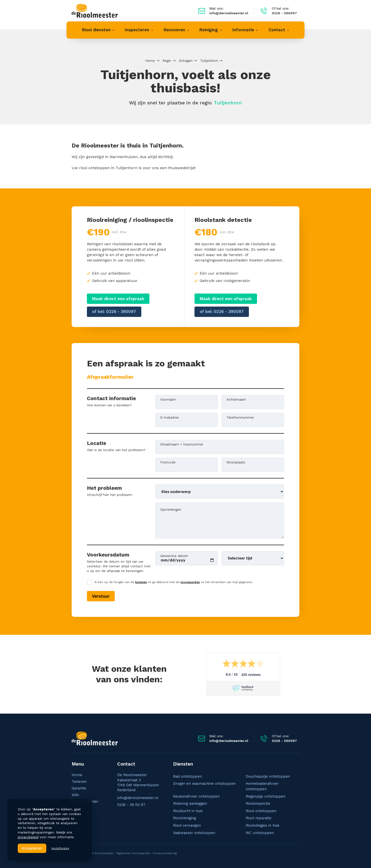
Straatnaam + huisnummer (182, 444)
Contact (79, 808)
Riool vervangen (187, 825)
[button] (98, 30)
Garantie (79, 788)
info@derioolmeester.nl (138, 798)
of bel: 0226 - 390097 (114, 312)
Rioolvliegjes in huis (263, 825)
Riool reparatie (258, 818)
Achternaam (236, 399)
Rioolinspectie (258, 803)
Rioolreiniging (185, 818)
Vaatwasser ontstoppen (194, 833)
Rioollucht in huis (188, 811)
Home (150, 61)
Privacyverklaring (165, 853)
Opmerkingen (171, 509)
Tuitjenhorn (209, 61)
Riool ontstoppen (261, 811)
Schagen (186, 61)
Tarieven (79, 782)
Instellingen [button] (60, 848)
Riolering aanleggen (190, 803)
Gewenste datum (174, 556)
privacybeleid (28, 837)
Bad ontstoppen (187, 776)
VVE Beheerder (85, 802)
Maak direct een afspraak (118, 299)
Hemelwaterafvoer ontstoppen (262, 786)
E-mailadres (170, 417)
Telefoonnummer (240, 417)
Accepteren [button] (32, 848)
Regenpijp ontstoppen (266, 796)
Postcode (168, 462)
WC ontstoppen (260, 833)
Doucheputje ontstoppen (268, 776)
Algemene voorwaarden (133, 853)
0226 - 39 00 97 (131, 805)
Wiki (75, 795)
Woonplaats (236, 462)
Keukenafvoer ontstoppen (196, 796)
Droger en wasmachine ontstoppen (204, 784)
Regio (167, 61)
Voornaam (168, 399)
